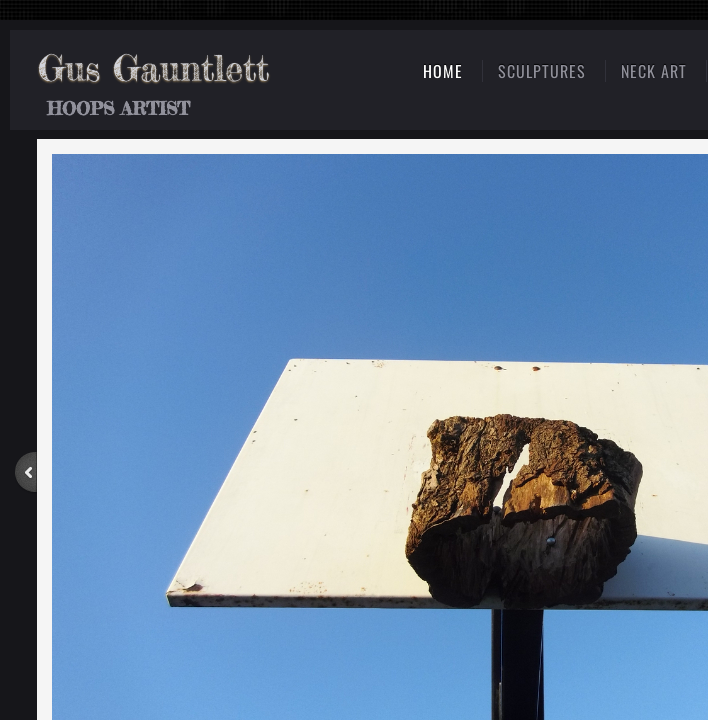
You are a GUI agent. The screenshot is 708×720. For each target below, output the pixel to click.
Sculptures (542, 71)
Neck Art (654, 71)
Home (443, 71)
